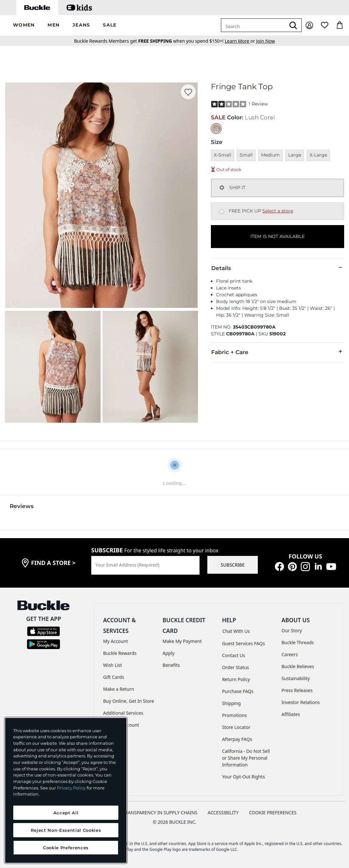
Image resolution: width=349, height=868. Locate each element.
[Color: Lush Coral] (216, 129)
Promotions (234, 715)
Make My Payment (182, 641)
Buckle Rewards (120, 653)
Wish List (113, 665)
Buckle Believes (298, 666)
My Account (116, 641)
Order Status (235, 667)
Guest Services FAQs (243, 643)
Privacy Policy (71, 788)
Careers (289, 654)
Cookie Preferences (273, 813)
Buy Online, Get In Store (129, 701)
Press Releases (297, 690)
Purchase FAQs (238, 691)
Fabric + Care (278, 352)
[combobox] (253, 25)
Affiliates (291, 714)
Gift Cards (114, 677)
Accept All (66, 813)
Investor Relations (301, 702)
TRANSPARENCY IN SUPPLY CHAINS (160, 813)
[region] (66, 790)
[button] (24, 25)
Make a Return (119, 689)
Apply (169, 653)
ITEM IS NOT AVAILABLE (278, 236)
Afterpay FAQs (237, 739)
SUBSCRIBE (233, 565)
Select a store (278, 211)
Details (278, 268)
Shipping (231, 703)
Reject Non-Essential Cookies (66, 830)
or (240, 41)
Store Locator (236, 727)
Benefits (171, 665)
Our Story (292, 630)
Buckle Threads (298, 642)
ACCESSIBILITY (223, 813)
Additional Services (123, 713)
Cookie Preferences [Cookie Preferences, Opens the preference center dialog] (66, 848)
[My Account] (309, 25)
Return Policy (236, 679)
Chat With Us (236, 631)
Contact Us (233, 655)
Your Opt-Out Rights (243, 777)
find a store (53, 563)
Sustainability (296, 678)
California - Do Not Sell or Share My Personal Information (246, 758)
